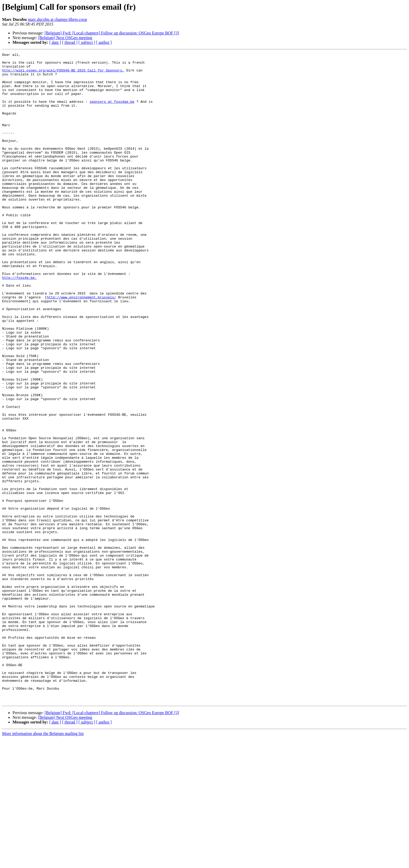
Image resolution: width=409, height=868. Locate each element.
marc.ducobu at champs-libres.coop (57, 19)
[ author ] (104, 42)
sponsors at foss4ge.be (112, 112)
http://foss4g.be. (19, 323)
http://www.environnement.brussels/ (82, 346)
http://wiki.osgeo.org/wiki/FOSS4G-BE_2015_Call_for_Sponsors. (63, 74)
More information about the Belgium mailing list (43, 863)
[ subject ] (87, 42)
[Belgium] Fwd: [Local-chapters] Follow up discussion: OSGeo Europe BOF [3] (112, 33)
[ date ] (55, 42)
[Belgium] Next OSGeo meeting (65, 38)
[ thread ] (70, 42)
